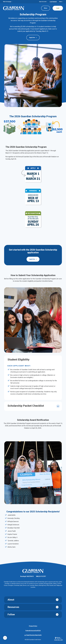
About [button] (11, 600)
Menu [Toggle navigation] (44, 7)
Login (58, 8)
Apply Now (32, 38)
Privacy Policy (33, 626)
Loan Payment (53, 2)
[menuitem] (8, 2)
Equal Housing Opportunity (33, 635)
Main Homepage (7, 2)
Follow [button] (11, 614)
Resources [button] (13, 607)
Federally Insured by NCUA (33, 631)
